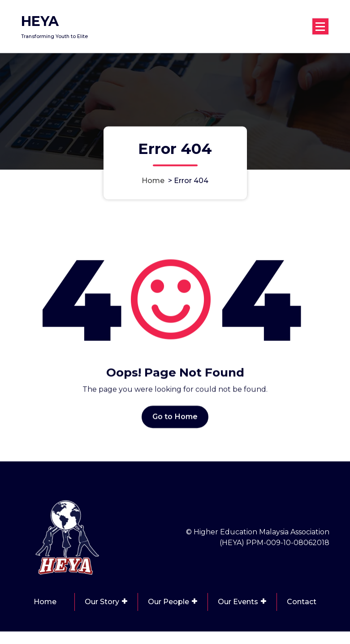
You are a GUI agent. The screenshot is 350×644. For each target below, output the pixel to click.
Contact (302, 602)
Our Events (238, 602)
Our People (169, 602)
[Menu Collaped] (320, 26)
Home (153, 181)
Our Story (102, 602)
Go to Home (175, 421)
